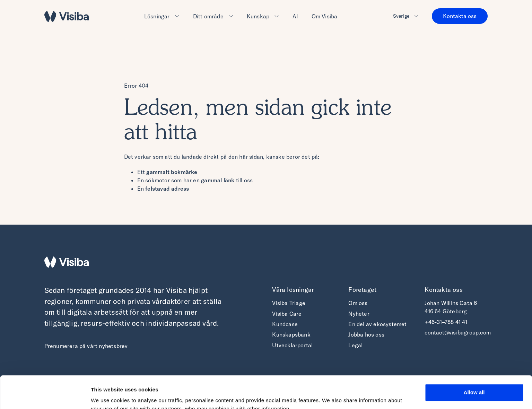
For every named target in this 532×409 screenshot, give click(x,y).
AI (295, 16)
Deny (474, 380)
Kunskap (258, 16)
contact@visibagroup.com (458, 332)
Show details (107, 395)
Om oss (358, 303)
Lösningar (157, 16)
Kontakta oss (460, 16)
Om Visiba (325, 16)
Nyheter (359, 314)
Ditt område (208, 16)
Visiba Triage (289, 303)
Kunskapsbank (291, 334)
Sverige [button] (401, 16)
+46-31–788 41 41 (446, 322)
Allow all (474, 360)
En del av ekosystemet (377, 324)
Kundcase (285, 324)
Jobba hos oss (366, 334)
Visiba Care (287, 314)
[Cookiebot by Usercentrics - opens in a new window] (45, 395)
